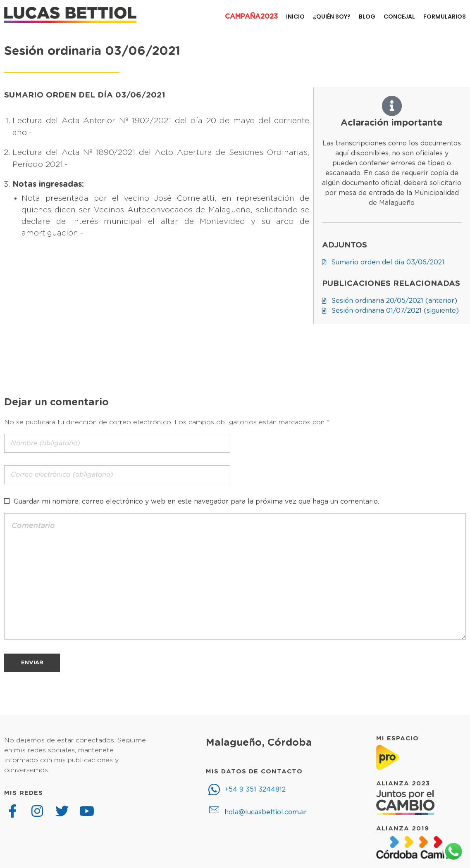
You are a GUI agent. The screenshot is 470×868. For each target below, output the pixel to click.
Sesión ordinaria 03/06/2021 (92, 51)
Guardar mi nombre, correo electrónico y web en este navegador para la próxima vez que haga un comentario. (196, 502)
